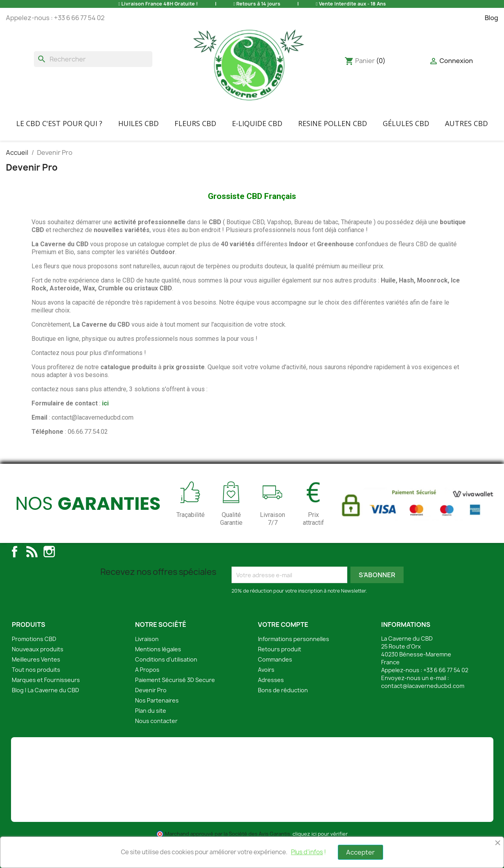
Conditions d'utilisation (166, 659)
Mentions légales (158, 649)
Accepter (360, 852)
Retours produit (280, 649)
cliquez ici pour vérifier (320, 834)
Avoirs (266, 670)
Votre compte (283, 625)
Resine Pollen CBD (333, 123)
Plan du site (151, 711)
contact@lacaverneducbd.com (423, 686)
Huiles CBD (138, 123)
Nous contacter (156, 721)
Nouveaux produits (38, 649)
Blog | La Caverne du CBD (45, 690)
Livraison (147, 639)
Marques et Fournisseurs (46, 680)
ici (105, 403)
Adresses (271, 680)
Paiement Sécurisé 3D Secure (175, 680)
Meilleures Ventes (36, 659)
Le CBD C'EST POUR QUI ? (59, 123)
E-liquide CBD (257, 123)
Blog (491, 18)
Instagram (49, 552)
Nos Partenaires (157, 700)
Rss (32, 552)
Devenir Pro (151, 690)
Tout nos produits (36, 670)
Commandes (275, 659)
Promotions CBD (34, 639)
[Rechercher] (93, 59)
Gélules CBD (406, 123)
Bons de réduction (283, 690)
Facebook (15, 552)
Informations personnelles (294, 639)
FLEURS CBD (195, 123)
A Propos (147, 670)
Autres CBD (466, 123)
